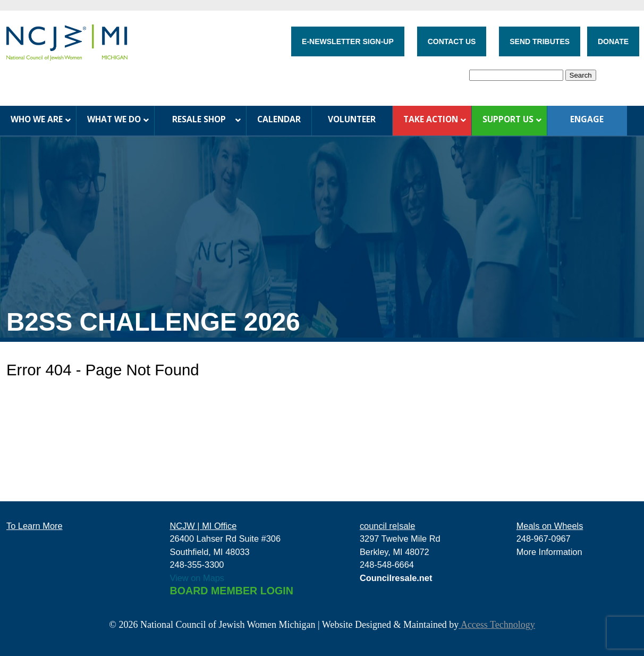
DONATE (613, 41)
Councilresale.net (396, 578)
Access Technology (497, 625)
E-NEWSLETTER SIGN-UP (348, 41)
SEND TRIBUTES (540, 41)
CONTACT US (452, 41)
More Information (549, 552)
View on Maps (197, 578)
